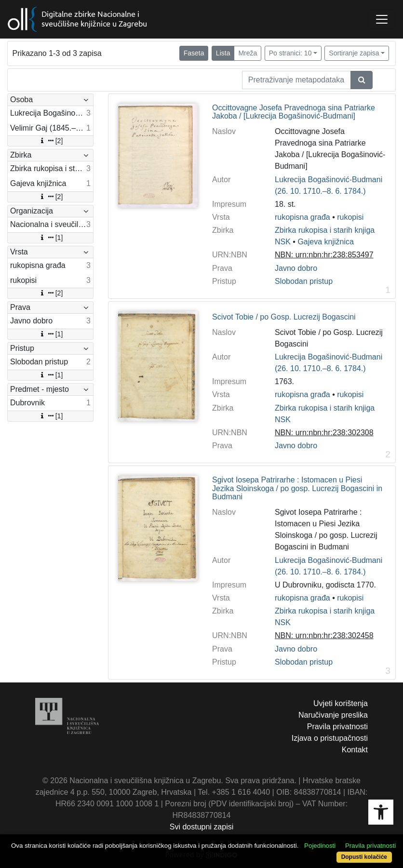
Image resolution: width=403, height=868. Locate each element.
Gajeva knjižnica (326, 242)
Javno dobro (296, 268)
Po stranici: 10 (290, 53)
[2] (51, 141)
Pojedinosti (320, 846)
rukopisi (350, 217)
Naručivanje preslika (333, 715)
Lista (223, 53)
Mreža (248, 53)
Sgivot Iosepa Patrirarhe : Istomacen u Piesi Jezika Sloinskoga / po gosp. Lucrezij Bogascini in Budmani (297, 488)
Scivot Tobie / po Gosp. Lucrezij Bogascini (284, 317)
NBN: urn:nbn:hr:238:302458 (324, 635)
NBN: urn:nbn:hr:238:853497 (324, 255)
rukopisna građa (302, 217)
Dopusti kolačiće (364, 857)
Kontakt (355, 750)
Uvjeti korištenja (341, 703)
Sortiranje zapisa (354, 53)
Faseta (194, 53)
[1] (51, 238)
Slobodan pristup (304, 281)
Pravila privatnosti (337, 727)
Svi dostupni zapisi (202, 827)
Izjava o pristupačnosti (330, 738)
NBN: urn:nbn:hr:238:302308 (324, 433)
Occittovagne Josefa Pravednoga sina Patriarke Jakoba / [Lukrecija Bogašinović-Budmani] (294, 112)
